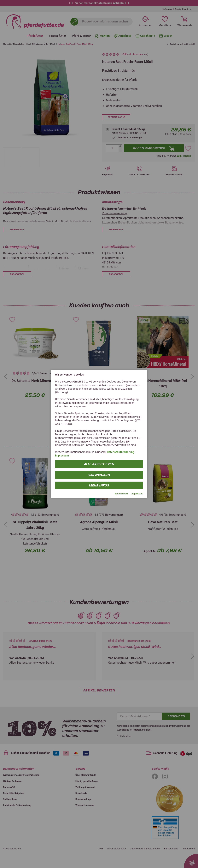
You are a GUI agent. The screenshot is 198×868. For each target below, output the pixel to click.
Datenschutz (122, 493)
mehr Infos (99, 485)
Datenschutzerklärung (121, 452)
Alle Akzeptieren (99, 464)
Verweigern (99, 475)
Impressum (62, 455)
